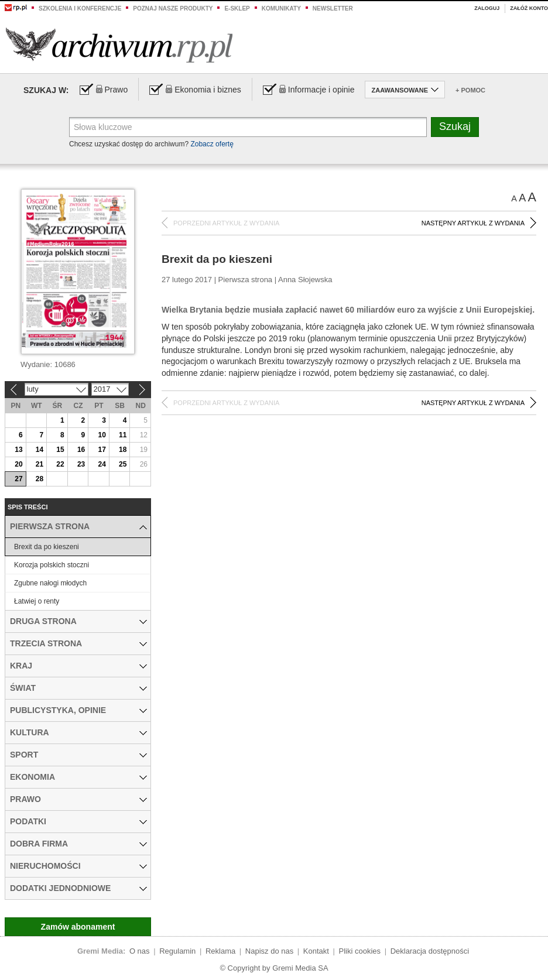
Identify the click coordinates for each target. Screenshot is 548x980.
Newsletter (333, 8)
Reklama (220, 951)
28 (40, 479)
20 (18, 464)
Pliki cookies (360, 951)
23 (81, 464)
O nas (140, 951)
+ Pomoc (470, 90)
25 (123, 464)
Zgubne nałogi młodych (50, 583)
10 (102, 435)
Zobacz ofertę (212, 144)
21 (40, 464)
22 (60, 464)
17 (102, 450)
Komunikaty (281, 8)
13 (18, 450)
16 (81, 450)
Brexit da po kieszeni (47, 547)
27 (18, 479)
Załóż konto (529, 8)
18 (123, 450)
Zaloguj (487, 8)
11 (123, 435)
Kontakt (316, 951)
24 (102, 464)
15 (60, 450)
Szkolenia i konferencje (80, 8)
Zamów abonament (78, 927)
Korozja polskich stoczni (52, 565)
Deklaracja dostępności (430, 951)
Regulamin (177, 951)
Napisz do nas (269, 951)
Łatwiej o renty (37, 601)
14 (40, 450)
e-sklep (237, 8)
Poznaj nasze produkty (173, 8)
